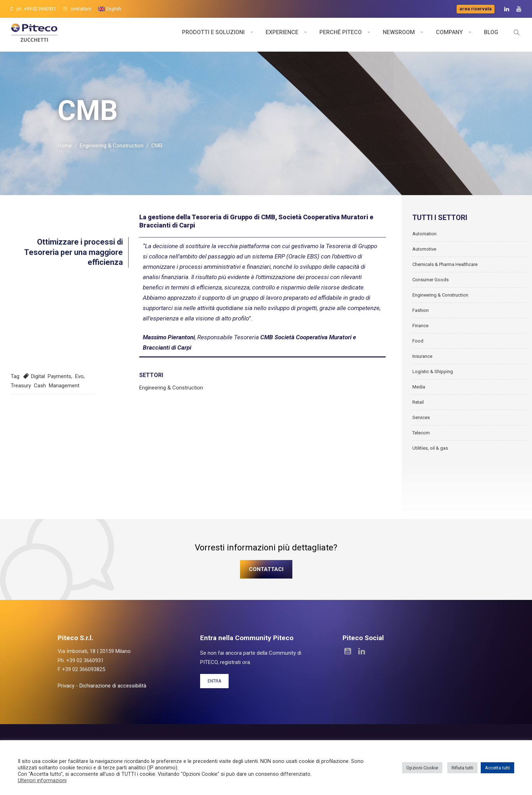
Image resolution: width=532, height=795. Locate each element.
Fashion (421, 313)
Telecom (421, 435)
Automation (424, 236)
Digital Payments (51, 379)
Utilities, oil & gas (430, 451)
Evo (79, 379)
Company (449, 35)
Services (421, 420)
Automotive (424, 252)
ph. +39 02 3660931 (33, 9)
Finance (420, 328)
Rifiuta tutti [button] (462, 768)
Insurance (422, 359)
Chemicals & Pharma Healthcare (445, 267)
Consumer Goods (431, 282)
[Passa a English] (110, 9)
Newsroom (399, 35)
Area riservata (476, 9)
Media (419, 389)
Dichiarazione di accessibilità (113, 688)
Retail (418, 405)
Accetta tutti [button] (497, 768)
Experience (282, 35)
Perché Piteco (341, 35)
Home (65, 148)
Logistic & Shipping (433, 374)
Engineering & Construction (112, 148)
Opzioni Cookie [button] (422, 768)
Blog (491, 35)
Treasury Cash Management (45, 388)
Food (418, 343)
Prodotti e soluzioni (213, 35)
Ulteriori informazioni (42, 780)
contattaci (77, 9)
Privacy (66, 688)
